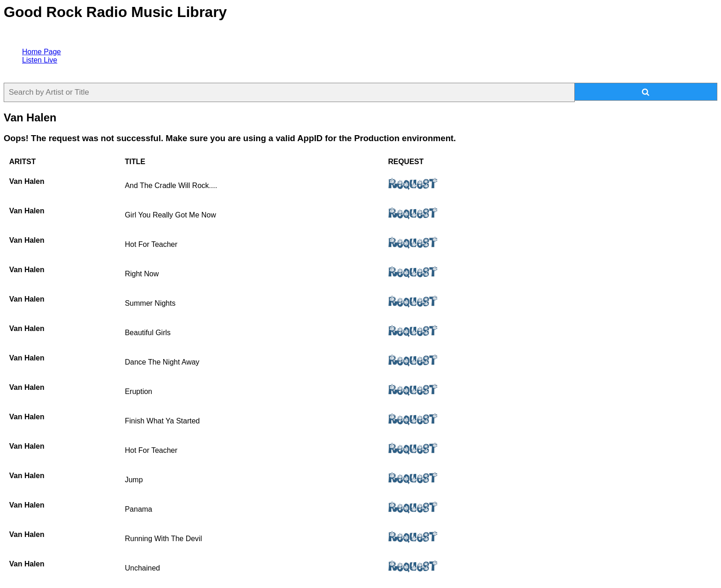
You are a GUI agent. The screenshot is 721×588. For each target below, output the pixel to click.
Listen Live (40, 60)
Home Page (42, 52)
